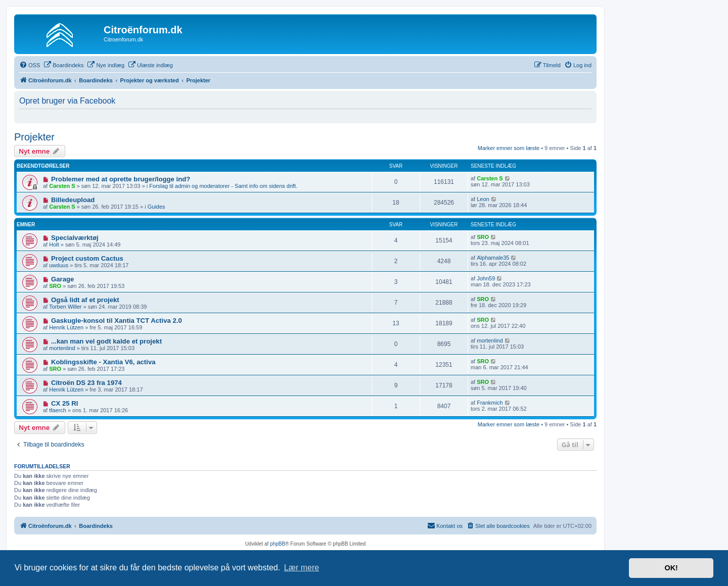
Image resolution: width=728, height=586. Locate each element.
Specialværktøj (75, 238)
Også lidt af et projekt (85, 300)
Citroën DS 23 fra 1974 (86, 383)
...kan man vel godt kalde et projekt (106, 341)
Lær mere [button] (302, 568)
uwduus (59, 265)
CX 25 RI (65, 403)
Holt (54, 245)
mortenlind (62, 348)
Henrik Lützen (66, 327)
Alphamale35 (493, 258)
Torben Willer (65, 307)
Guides (156, 207)
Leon (483, 199)
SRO (483, 237)
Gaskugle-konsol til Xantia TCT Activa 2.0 (117, 321)
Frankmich (490, 403)
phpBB (278, 544)
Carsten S (62, 186)
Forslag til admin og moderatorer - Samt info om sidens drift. (223, 186)
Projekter (34, 137)
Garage (62, 279)
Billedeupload (73, 200)
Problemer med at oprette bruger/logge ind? (121, 179)
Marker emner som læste (509, 148)
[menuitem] (30, 65)
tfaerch (58, 410)
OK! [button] (671, 568)
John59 (486, 278)
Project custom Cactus (87, 258)
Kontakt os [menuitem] (445, 525)
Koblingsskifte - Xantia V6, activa (103, 362)
